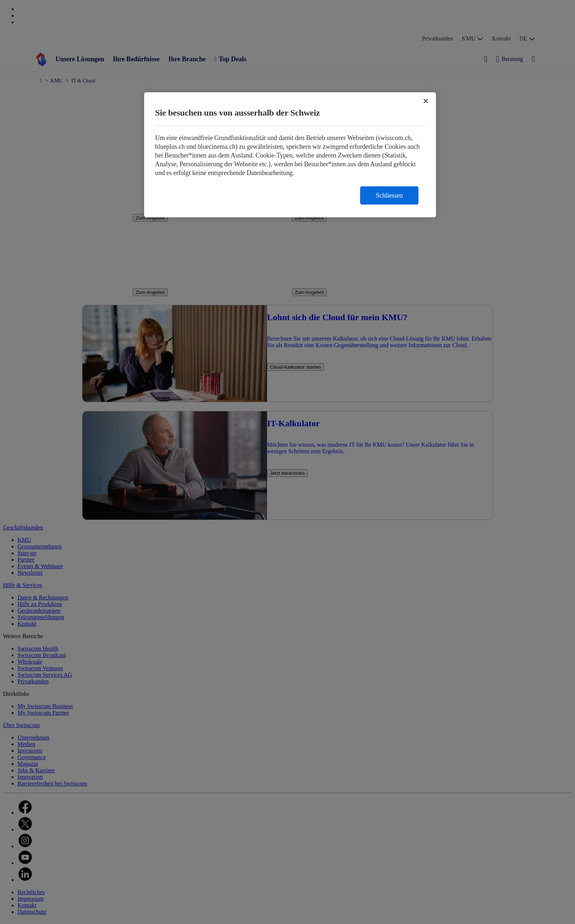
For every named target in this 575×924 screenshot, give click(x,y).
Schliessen (389, 195)
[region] (290, 155)
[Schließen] (426, 101)
